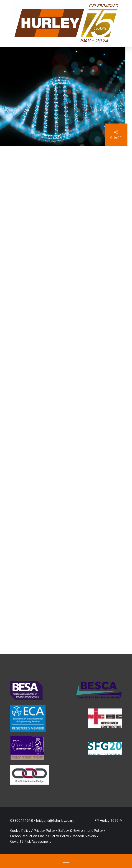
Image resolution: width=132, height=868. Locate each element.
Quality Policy (58, 836)
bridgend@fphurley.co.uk (55, 820)
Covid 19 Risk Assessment (31, 841)
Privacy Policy (44, 830)
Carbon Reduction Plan (27, 836)
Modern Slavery (84, 836)
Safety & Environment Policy (81, 830)
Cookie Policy (20, 830)
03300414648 (22, 820)
